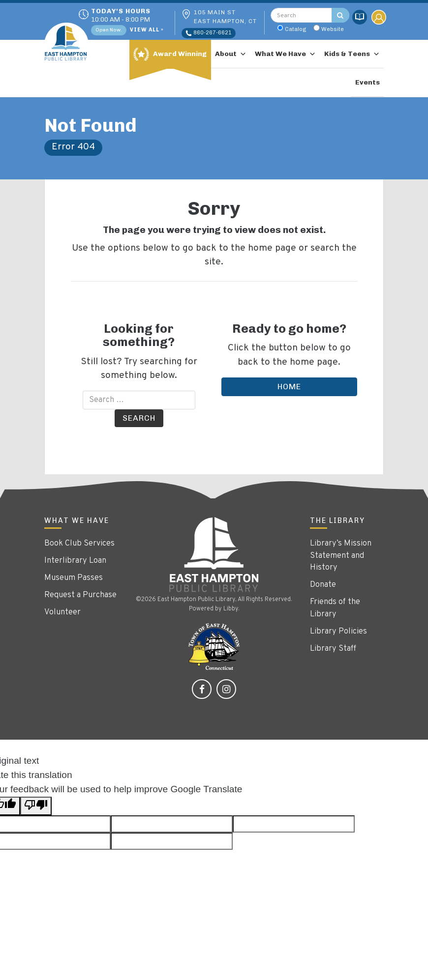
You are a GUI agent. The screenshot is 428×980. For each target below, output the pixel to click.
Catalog (296, 29)
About (231, 54)
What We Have (285, 54)
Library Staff (333, 649)
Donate (323, 585)
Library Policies (338, 632)
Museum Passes (74, 578)
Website (333, 29)
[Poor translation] (36, 806)
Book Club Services (79, 544)
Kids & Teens (352, 54)
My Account (379, 17)
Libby (231, 609)
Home (289, 387)
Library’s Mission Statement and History (341, 556)
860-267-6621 (209, 33)
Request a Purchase (80, 595)
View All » (147, 30)
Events (367, 82)
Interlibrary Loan (75, 561)
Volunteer (62, 612)
